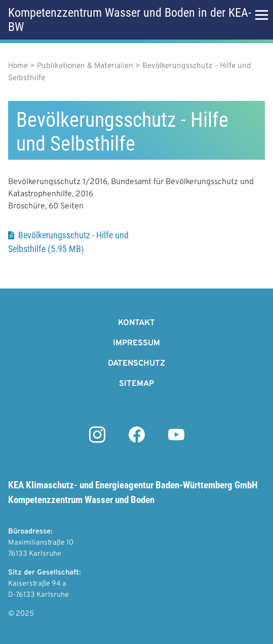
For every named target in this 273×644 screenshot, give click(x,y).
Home (18, 66)
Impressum (136, 343)
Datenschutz (136, 364)
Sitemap (136, 384)
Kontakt (136, 323)
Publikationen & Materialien (85, 66)
